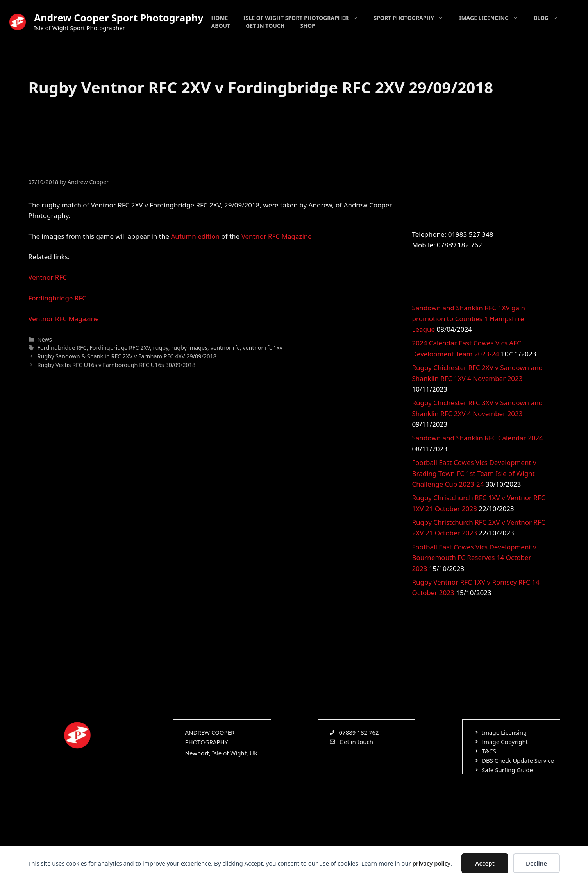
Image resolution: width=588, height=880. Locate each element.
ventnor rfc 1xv (263, 348)
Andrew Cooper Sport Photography (119, 18)
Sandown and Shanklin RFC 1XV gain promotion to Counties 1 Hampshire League (469, 318)
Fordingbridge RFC (58, 298)
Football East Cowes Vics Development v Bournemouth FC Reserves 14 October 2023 (474, 557)
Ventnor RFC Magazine (277, 236)
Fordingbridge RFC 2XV (120, 348)
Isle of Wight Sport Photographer (305, 18)
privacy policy (432, 863)
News (45, 339)
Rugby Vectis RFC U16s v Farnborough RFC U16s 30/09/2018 (117, 365)
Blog (550, 18)
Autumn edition (195, 236)
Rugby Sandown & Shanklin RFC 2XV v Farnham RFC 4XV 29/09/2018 (127, 356)
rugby (161, 348)
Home (219, 18)
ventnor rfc (225, 348)
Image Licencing (492, 18)
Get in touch (265, 26)
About (221, 26)
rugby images (189, 348)
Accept (485, 863)
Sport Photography (412, 18)
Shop (308, 26)
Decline (536, 863)
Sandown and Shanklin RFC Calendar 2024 (478, 438)
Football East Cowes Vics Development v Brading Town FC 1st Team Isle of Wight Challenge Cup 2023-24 (474, 473)
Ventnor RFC (48, 277)
